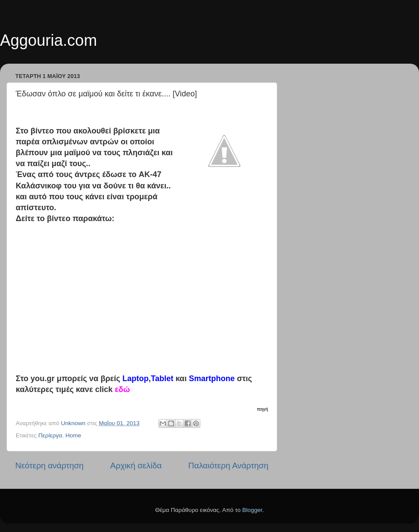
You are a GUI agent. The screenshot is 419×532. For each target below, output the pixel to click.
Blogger (252, 510)
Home (73, 435)
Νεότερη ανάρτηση (50, 465)
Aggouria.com (48, 40)
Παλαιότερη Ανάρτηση (228, 465)
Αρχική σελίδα (136, 465)
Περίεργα (50, 435)
